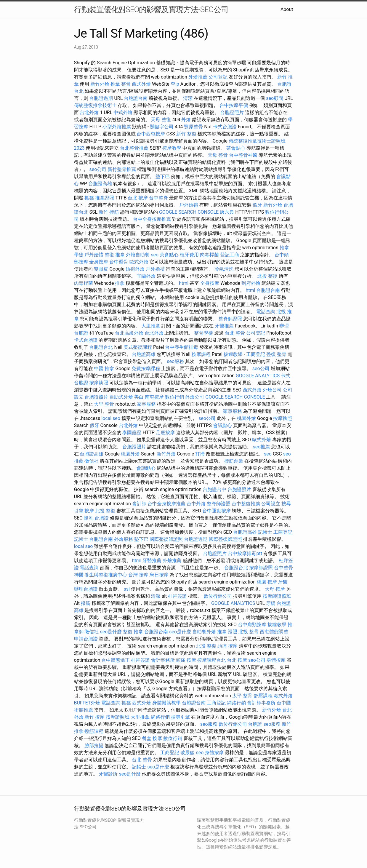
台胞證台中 (214, 489)
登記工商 (230, 255)
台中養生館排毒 (182, 347)
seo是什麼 (111, 632)
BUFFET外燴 (87, 703)
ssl (126, 589)
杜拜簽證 (177, 596)
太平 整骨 (242, 696)
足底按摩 (165, 433)
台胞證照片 (232, 112)
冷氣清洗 (224, 269)
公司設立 (271, 504)
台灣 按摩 (138, 575)
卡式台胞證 (225, 127)
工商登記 (256, 354)
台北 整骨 (235, 333)
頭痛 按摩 (227, 646)
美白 (139, 397)
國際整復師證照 (166, 539)
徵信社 (92, 461)
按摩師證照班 (277, 596)
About (287, 9)
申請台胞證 (86, 639)
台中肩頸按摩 (252, 625)
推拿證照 (105, 198)
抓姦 (89, 198)
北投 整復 (267, 276)
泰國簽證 (132, 433)
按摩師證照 (261, 568)
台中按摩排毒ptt (245, 553)
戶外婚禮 (189, 205)
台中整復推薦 (246, 504)
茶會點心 (236, 148)
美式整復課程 (138, 347)
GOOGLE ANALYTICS (258, 376)
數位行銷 (174, 397)
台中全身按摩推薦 (152, 219)
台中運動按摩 (217, 511)
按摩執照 (99, 383)
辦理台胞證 (86, 589)
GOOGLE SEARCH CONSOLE (189, 212)
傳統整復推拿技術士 (95, 105)
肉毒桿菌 (209, 255)
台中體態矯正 (116, 660)
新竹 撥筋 (109, 212)
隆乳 (89, 518)
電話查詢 (266, 312)
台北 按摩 (138, 198)
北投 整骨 (249, 632)
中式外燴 (123, 112)
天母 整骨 (218, 155)
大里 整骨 (104, 404)
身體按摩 (276, 660)
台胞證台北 (101, 347)
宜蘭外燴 (146, 276)
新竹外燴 (100, 84)
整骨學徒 (203, 333)
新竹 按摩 (94, 717)
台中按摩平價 (234, 105)
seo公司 (98, 169)
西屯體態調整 (274, 632)
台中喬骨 (119, 262)
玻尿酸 (187, 753)
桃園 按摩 (267, 582)
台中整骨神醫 (243, 155)
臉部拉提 (94, 745)
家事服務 (146, 404)
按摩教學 (172, 148)
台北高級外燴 (129, 333)
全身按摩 (99, 262)
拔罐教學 (233, 354)
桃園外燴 (246, 418)
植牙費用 (189, 255)
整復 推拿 (115, 255)
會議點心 (222, 425)
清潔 (188, 98)
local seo (111, 418)
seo (155, 255)
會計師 (139, 504)
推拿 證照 (227, 632)
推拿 (120, 283)
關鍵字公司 (162, 127)
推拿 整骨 (121, 84)
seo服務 (175, 361)
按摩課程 (201, 354)
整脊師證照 (230, 319)
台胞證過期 (101, 98)
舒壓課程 (263, 696)
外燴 (186, 120)
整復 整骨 (276, 354)
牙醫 (283, 582)
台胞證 (102, 518)
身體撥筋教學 (166, 703)
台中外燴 (196, 504)
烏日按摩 (159, 575)
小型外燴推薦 (117, 127)
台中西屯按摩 (151, 134)
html (184, 283)
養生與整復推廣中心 (106, 575)
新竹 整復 (186, 134)
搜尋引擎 (180, 717)
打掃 (200, 454)
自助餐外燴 (204, 632)
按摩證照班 (118, 717)
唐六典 (227, 212)
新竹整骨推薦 (122, 169)
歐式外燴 (139, 262)
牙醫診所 (108, 774)
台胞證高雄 (100, 184)
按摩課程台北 (211, 660)
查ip (175, 84)
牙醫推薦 (224, 326)
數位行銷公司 (218, 596)
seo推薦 (261, 447)
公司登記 (218, 77)
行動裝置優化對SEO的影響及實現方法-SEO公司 (151, 9)
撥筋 (86, 603)
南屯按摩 (154, 397)
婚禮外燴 (135, 269)
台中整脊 (158, 198)
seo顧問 (275, 98)
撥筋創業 (234, 461)
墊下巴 (163, 176)
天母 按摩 (275, 589)
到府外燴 (251, 283)
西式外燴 (141, 84)
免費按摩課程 (146, 369)
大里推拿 (151, 326)
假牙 (257, 205)
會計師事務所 (261, 703)
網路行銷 (236, 703)
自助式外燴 (121, 397)
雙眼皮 (101, 269)
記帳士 (265, 532)
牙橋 (271, 603)
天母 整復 (161, 120)
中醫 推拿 (104, 369)
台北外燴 (89, 112)
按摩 (89, 511)
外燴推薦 (198, 77)
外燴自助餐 (138, 255)
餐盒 (147, 738)
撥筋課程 (94, 731)
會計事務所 (163, 660)
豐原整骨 (193, 127)
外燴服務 (124, 539)
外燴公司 (272, 390)
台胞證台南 (136, 98)
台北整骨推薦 (134, 148)
